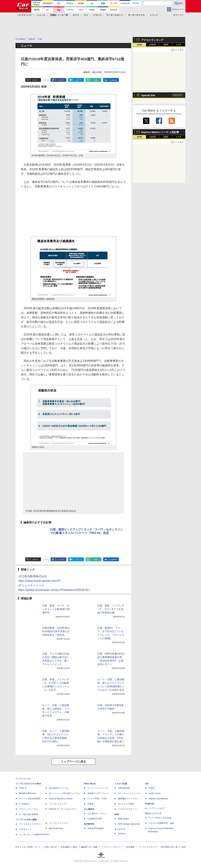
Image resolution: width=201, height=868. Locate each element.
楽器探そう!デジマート (98, 793)
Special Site (148, 95)
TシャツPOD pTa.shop (160, 818)
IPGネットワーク (153, 813)
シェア (61, 80)
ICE (147, 784)
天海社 (152, 788)
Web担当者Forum (27, 793)
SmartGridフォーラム (59, 788)
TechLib (122, 834)
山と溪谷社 (89, 809)
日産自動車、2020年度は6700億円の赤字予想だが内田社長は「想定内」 (56, 631)
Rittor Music (90, 784)
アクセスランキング (152, 40)
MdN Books (123, 819)
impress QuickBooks (158, 799)
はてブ (78, 80)
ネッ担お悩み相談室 (29, 814)
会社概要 (130, 847)
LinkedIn (113, 80)
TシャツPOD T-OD (97, 799)
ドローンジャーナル (29, 809)
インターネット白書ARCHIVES (34, 835)
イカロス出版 (121, 784)
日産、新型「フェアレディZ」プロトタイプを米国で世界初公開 (111, 609)
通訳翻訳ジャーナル (127, 799)
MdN (117, 814)
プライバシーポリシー (112, 847)
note (96, 80)
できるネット (25, 829)
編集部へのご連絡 (89, 847)
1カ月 (179, 45)
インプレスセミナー (58, 804)
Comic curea (155, 793)
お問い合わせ (50, 847)
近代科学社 (89, 824)
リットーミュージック (98, 788)
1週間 (166, 45)
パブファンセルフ (157, 808)
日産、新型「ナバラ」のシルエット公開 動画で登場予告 (56, 609)
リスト (46, 80)
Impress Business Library (61, 799)
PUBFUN (150, 804)
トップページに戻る (73, 762)
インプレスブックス (58, 823)
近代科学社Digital (96, 828)
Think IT (23, 788)
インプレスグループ (148, 847)
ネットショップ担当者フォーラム (65, 793)
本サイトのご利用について (28, 847)
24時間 (152, 45)
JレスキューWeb (126, 804)
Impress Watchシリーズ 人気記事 (160, 132)
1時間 (139, 45)
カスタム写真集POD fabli (161, 823)
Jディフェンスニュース (129, 793)
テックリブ (120, 829)
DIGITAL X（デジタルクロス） (63, 809)
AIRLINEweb (124, 788)
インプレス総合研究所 (30, 799)
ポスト (35, 80)
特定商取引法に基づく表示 (173, 847)
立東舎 (91, 804)
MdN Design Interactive (129, 824)
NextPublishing (56, 828)
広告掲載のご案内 (69, 847)
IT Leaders (24, 804)
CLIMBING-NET (95, 819)
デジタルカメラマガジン (31, 824)
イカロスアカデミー (127, 809)
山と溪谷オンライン (97, 813)
